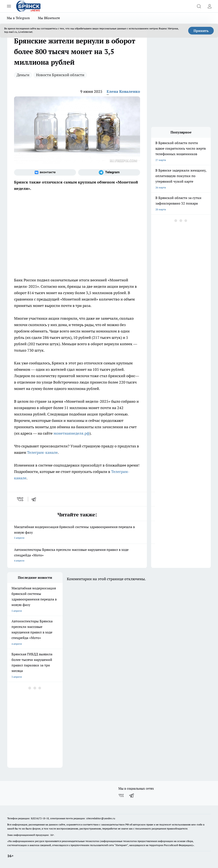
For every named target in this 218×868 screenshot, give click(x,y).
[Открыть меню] (9, 6)
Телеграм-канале (42, 452)
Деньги (23, 75)
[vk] (21, 499)
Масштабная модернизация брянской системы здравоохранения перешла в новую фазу (77, 533)
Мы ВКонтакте (49, 18)
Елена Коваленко (123, 91)
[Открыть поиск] (199, 6)
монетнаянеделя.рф (71, 433)
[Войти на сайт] (209, 6)
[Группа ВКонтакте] (45, 172)
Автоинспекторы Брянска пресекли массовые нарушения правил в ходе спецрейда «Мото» (77, 555)
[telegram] (35, 499)
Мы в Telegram (18, 18)
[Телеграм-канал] (109, 172)
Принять (201, 31)
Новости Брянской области (60, 75)
